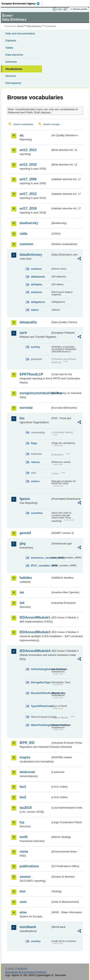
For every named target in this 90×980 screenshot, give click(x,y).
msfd (23, 837)
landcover (27, 772)
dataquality (28, 322)
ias (22, 592)
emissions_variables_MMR (41, 558)
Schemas (11, 62)
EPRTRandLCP (31, 374)
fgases (25, 499)
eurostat (26, 408)
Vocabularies (14, 69)
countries (37, 513)
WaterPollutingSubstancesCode (41, 725)
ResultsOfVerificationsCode (41, 693)
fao (22, 418)
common (26, 244)
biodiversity (29, 223)
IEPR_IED (27, 743)
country (36, 941)
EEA (22, 4)
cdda (23, 234)
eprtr (23, 333)
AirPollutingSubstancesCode (41, 669)
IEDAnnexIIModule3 (35, 632)
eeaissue (36, 292)
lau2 (23, 797)
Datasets (11, 40)
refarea (35, 462)
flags (34, 443)
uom (23, 902)
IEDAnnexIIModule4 (35, 651)
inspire (25, 757)
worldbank (28, 927)
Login (59, 9)
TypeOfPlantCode (41, 706)
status (35, 310)
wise (23, 912)
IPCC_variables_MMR (41, 566)
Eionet (20, 26)
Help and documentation (20, 33)
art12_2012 (28, 150)
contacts (36, 269)
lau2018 (26, 808)
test (22, 891)
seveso (25, 877)
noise (24, 852)
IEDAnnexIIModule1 (35, 617)
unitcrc (35, 481)
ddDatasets (38, 277)
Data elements (14, 55)
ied (22, 603)
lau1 (23, 787)
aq (22, 135)
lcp (22, 822)
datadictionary (31, 255)
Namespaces (13, 83)
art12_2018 (28, 165)
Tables (9, 48)
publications (29, 866)
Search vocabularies (23, 124)
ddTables (37, 284)
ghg (23, 543)
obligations (38, 302)
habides (26, 578)
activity (35, 347)
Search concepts (51, 124)
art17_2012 (28, 194)
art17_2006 (28, 179)
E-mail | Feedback (16, 968)
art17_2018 (28, 208)
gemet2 (25, 533)
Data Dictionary (34, 26)
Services (11, 76)
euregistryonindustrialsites (35, 393)
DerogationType (41, 682)
